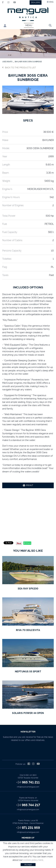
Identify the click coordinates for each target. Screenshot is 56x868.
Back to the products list (19, 67)
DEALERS (36, 3)
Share (27, 543)
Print (28, 485)
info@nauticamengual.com (28, 787)
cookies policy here (33, 860)
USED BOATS (7, 62)
